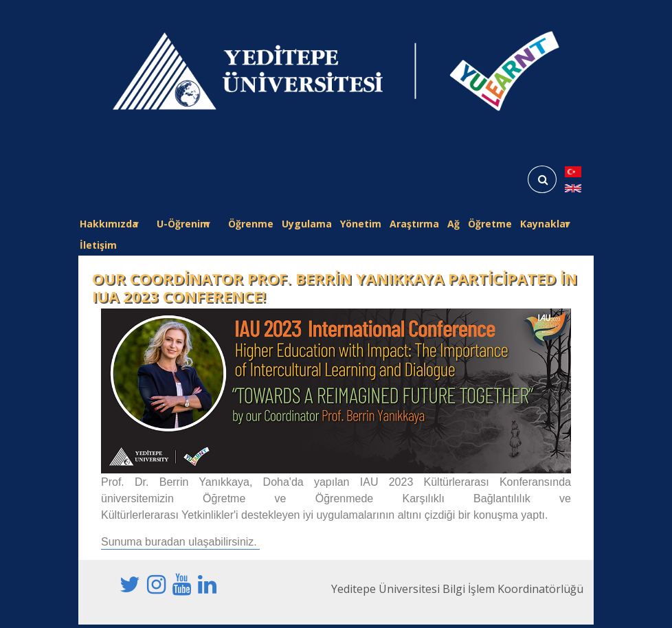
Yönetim (361, 224)
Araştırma (414, 224)
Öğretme (490, 224)
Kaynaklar (545, 226)
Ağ (453, 224)
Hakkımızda (109, 226)
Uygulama (307, 224)
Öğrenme (251, 224)
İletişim (98, 245)
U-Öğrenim (183, 226)
